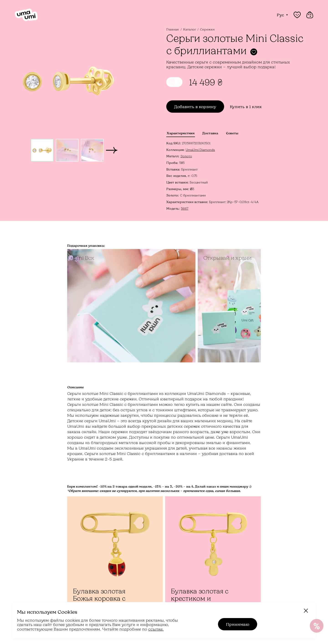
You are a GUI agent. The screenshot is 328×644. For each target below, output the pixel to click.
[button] (112, 150)
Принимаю (238, 624)
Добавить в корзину (195, 107)
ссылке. (156, 629)
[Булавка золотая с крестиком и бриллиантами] (213, 555)
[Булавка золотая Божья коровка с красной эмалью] (115, 555)
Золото (186, 156)
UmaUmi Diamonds (200, 150)
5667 (185, 208)
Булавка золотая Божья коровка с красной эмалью (99, 598)
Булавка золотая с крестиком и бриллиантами (200, 598)
